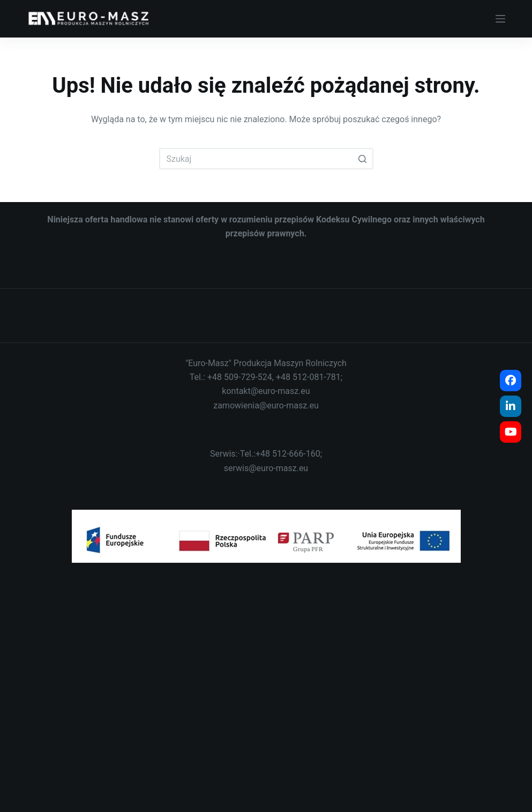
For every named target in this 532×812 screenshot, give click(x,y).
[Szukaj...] (266, 159)
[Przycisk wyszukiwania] (363, 159)
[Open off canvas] (500, 19)
